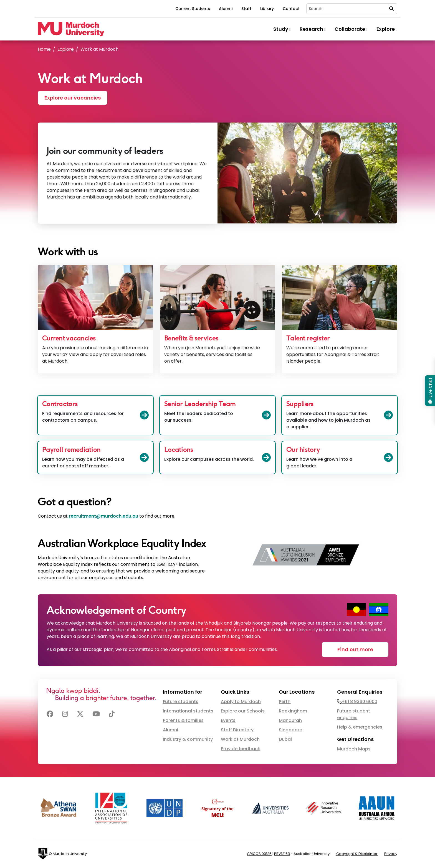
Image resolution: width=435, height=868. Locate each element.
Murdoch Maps (354, 749)
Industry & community (188, 739)
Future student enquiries (354, 714)
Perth (285, 702)
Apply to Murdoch (241, 702)
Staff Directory (237, 730)
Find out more (355, 649)
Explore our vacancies (73, 98)
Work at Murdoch (240, 739)
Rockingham (293, 711)
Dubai (285, 739)
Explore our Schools (243, 711)
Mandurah (290, 720)
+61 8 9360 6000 (359, 702)
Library (267, 9)
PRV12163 (282, 854)
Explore (66, 49)
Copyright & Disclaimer (357, 854)
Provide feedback (241, 749)
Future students (181, 702)
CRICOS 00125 (259, 854)
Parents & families (183, 720)
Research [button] (313, 29)
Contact (291, 9)
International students (188, 711)
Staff (246, 9)
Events (228, 720)
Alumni (226, 9)
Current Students (193, 9)
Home (44, 49)
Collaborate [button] (351, 29)
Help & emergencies (360, 727)
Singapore (290, 730)
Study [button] (282, 29)
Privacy (391, 854)
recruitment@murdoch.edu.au (103, 516)
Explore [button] (387, 29)
